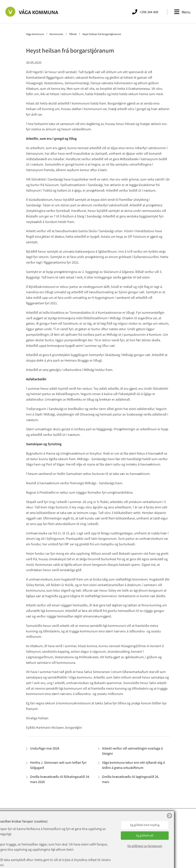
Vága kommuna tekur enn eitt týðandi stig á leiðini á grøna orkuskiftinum (133, 765)
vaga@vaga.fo (55, 836)
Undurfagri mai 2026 (45, 748)
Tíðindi (73, 34)
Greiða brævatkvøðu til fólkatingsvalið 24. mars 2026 (60, 779)
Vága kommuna (35, 34)
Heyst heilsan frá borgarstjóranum (101, 34)
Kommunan (56, 34)
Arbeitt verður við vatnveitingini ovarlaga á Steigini (132, 751)
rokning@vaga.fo (57, 840)
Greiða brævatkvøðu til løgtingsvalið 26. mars (131, 779)
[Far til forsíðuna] (32, 12)
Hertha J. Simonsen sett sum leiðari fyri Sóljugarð (58, 765)
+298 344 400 (57, 831)
